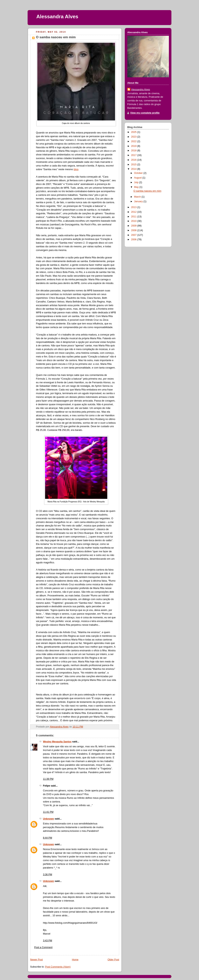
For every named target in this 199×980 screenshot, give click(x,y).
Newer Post (36, 960)
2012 (134, 212)
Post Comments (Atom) (58, 967)
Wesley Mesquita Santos (57, 742)
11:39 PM (48, 779)
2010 (134, 221)
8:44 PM (48, 838)
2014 (134, 169)
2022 (134, 141)
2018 (134, 151)
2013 (134, 207)
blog (76, 169)
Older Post (113, 960)
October (139, 173)
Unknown (48, 819)
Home (75, 960)
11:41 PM (48, 812)
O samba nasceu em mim (148, 191)
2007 (134, 235)
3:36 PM (48, 875)
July (137, 182)
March (138, 197)
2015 (134, 165)
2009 (134, 226)
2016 (134, 160)
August (138, 178)
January (139, 201)
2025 (134, 132)
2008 (134, 230)
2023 (134, 137)
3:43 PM (48, 941)
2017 (134, 155)
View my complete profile (145, 113)
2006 (134, 240)
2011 (134, 217)
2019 (134, 146)
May (137, 187)
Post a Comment (43, 947)
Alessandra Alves (57, 17)
